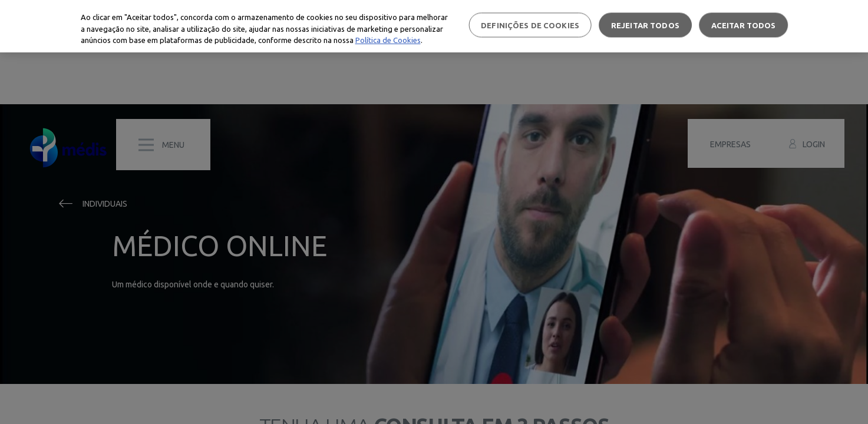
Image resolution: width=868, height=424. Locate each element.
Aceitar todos (744, 25)
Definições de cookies (530, 25)
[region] (434, 26)
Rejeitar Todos (645, 25)
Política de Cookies (388, 40)
